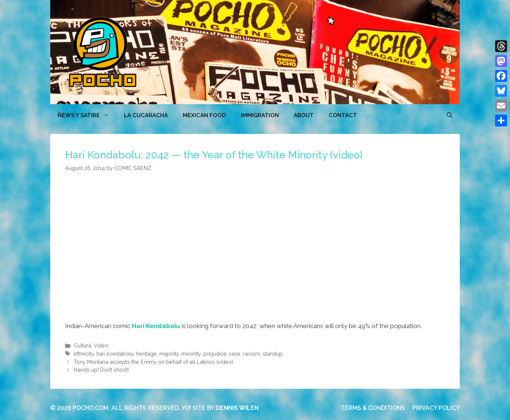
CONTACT (343, 115)
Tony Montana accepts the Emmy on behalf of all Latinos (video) (154, 362)
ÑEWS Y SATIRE (87, 115)
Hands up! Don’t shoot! (101, 370)
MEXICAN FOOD (204, 115)
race (235, 354)
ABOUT (304, 115)
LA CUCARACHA (146, 115)
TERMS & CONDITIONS (373, 408)
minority (191, 354)
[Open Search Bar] (450, 115)
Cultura (82, 345)
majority (169, 354)
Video (101, 345)
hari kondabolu (115, 354)
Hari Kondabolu (156, 326)
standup (272, 354)
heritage (146, 354)
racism (251, 354)
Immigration (260, 115)
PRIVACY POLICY (436, 408)
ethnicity (84, 354)
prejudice (215, 354)
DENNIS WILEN (237, 408)
